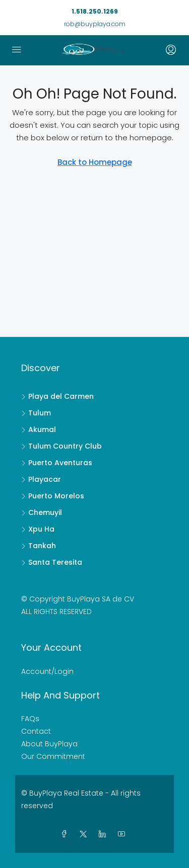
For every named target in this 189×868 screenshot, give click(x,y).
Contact (36, 731)
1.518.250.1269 (95, 11)
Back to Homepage (95, 162)
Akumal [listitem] (39, 429)
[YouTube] (123, 834)
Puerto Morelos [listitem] (53, 496)
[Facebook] (66, 834)
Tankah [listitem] (39, 546)
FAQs (30, 719)
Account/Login (47, 671)
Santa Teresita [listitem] (52, 562)
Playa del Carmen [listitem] (57, 396)
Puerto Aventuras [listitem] (57, 463)
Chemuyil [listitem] (42, 512)
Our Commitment (53, 756)
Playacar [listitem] (41, 479)
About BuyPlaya (49, 744)
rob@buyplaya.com (95, 24)
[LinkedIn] (104, 834)
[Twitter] (85, 834)
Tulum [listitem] (36, 413)
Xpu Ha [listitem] (38, 529)
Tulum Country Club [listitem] (61, 446)
